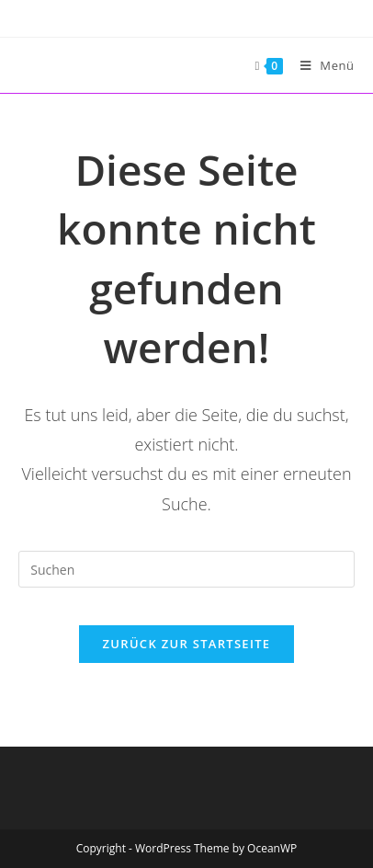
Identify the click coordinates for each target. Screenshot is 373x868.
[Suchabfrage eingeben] (186, 569)
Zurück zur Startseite (187, 644)
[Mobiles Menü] (321, 65)
